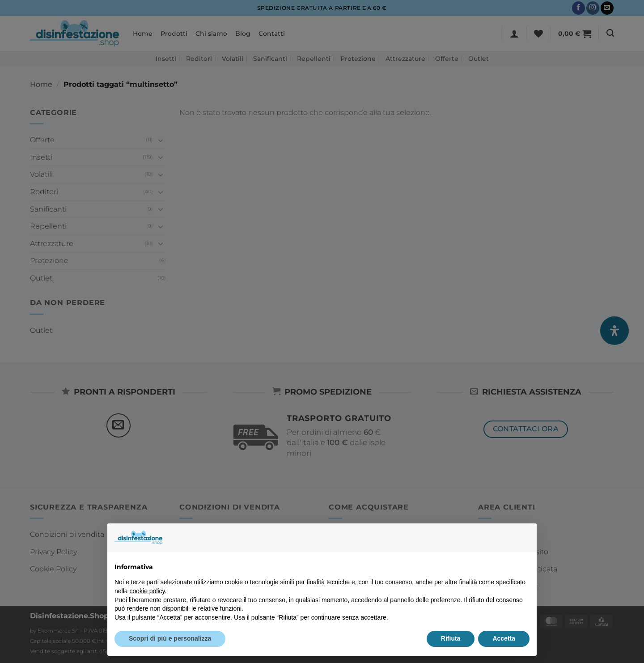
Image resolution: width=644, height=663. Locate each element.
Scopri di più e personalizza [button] (170, 638)
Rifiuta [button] (451, 638)
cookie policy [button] (147, 591)
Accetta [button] (504, 638)
